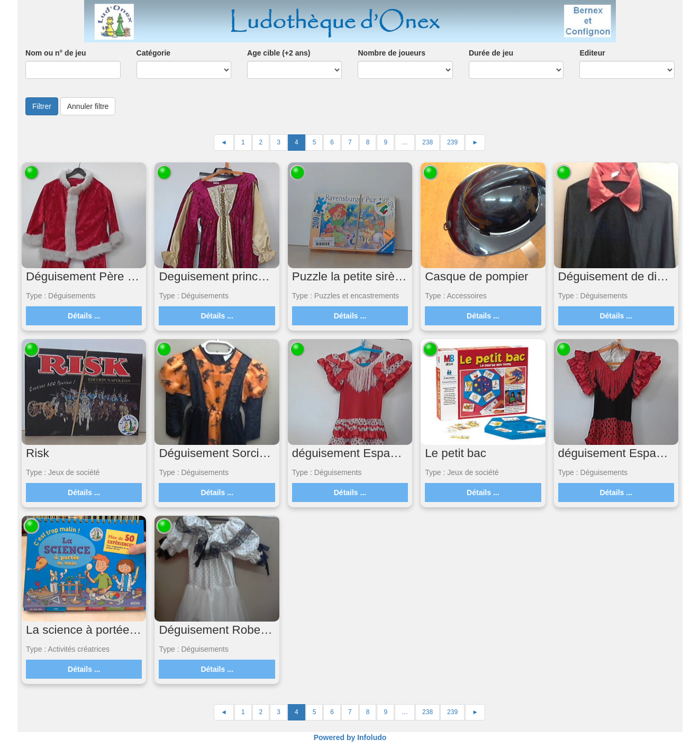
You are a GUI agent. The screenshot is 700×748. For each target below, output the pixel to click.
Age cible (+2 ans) (279, 53)
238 (428, 142)
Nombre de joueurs (392, 53)
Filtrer (42, 106)
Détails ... (84, 316)
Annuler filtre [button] (88, 106)
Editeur (592, 53)
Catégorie (154, 53)
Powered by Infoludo (350, 737)
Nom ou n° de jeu (56, 53)
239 (452, 142)
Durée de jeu (491, 53)
